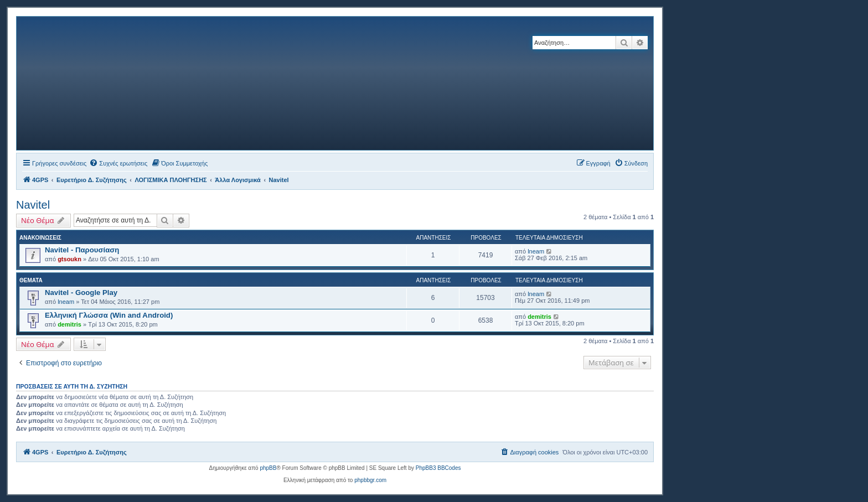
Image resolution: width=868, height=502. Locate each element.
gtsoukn (69, 259)
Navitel (33, 205)
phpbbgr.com (370, 480)
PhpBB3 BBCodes (438, 468)
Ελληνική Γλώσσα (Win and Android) (109, 315)
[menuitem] (118, 163)
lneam (536, 251)
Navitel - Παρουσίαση (82, 250)
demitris (69, 324)
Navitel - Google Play (81, 293)
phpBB (268, 468)
